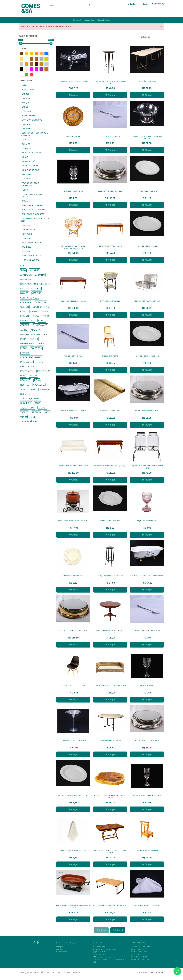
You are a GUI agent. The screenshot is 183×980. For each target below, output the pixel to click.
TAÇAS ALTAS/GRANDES (32, 243)
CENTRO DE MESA (29, 298)
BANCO (24, 289)
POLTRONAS (27, 179)
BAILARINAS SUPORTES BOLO (35, 284)
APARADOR (26, 275)
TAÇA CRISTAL (27, 408)
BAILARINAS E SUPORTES (32, 214)
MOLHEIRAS (26, 174)
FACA (36, 316)
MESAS (24, 157)
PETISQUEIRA (27, 344)
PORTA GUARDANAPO (31, 357)
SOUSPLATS (27, 238)
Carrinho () (158, 4)
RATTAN (33, 376)
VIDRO (24, 417)
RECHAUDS (26, 234)
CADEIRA (37, 293)
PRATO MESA (27, 371)
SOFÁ (33, 389)
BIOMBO (24, 293)
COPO (23, 312)
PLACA (24, 348)
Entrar (144, 4)
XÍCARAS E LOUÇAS (30, 260)
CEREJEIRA (41, 302)
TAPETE (24, 412)
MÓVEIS (34, 339)
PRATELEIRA (27, 362)
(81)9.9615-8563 (101, 952)
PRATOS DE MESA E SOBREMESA (30, 184)
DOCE (45, 312)
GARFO (42, 321)
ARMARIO (40, 275)
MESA (23, 339)
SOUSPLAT (45, 389)
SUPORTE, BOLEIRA (30, 399)
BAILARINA (26, 279)
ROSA (37, 380)
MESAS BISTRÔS (29, 161)
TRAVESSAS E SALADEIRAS (33, 256)
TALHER (42, 408)
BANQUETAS (27, 103)
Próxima (118, 930)
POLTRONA (36, 348)
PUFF (23, 376)
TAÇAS (24, 201)
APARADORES (27, 90)
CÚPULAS (25, 144)
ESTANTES (26, 148)
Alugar (73, 95)
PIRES (41, 344)
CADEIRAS (26, 124)
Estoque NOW (156, 972)
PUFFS (24, 190)
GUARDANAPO (40, 325)
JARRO (24, 330)
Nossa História (104, 20)
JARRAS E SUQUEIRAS (31, 153)
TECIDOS (25, 251)
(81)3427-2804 (101, 954)
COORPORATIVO (41, 307)
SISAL (23, 389)
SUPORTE (25, 394)
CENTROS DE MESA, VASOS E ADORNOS (34, 134)
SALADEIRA (39, 385)
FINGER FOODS (28, 230)
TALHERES (26, 247)
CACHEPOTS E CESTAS (31, 120)
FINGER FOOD (27, 321)
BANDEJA (36, 289)
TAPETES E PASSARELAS (32, 205)
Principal (77, 20)
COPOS (24, 140)
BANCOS (25, 94)
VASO (47, 412)
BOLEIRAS (26, 111)
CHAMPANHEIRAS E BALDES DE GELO (35, 220)
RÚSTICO (25, 385)
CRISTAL (34, 312)
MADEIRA (36, 330)
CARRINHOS (27, 129)
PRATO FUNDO (28, 367)
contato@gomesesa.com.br (106, 949)
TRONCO (36, 412)
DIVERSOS (26, 225)
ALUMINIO (35, 270)
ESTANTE (25, 316)
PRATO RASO (44, 371)
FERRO (46, 316)
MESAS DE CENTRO (30, 170)
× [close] (161, 27)
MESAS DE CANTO (29, 166)
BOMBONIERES (28, 116)
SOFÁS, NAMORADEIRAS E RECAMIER (33, 196)
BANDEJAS (26, 98)
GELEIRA (25, 325)
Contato (132, 4)
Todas (24, 85)
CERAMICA (26, 302)
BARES (24, 107)
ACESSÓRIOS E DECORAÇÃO (34, 210)
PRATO (40, 362)
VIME (33, 417)
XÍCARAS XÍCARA (29, 422)
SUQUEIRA (26, 403)
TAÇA (37, 403)
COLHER (25, 307)
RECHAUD (25, 380)
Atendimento (99, 947)
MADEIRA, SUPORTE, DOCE (34, 334)
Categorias (89, 20)
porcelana (25, 353)
